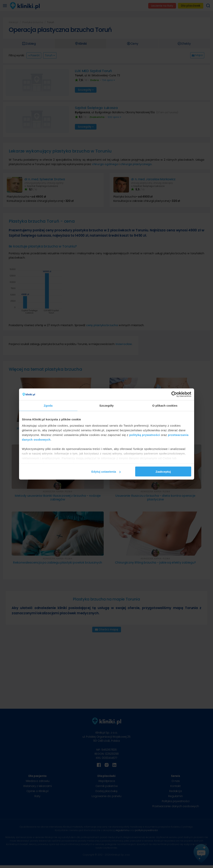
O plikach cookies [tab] (165, 406)
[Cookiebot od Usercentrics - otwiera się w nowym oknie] (174, 394)
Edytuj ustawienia (106, 472)
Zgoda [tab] (48, 406)
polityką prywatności (145, 435)
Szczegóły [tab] (106, 406)
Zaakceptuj (163, 472)
